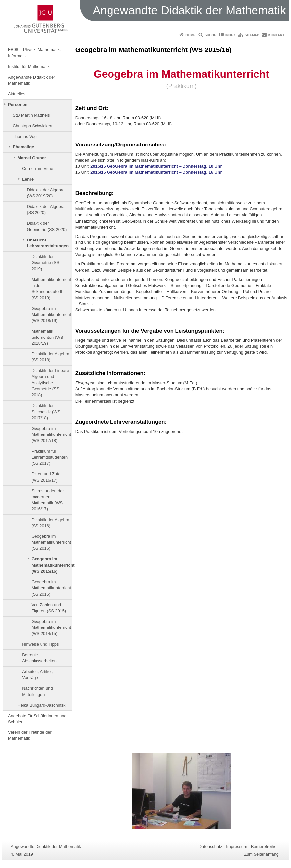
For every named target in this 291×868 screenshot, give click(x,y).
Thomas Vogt (25, 136)
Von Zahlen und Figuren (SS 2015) (49, 608)
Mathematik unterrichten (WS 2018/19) (47, 337)
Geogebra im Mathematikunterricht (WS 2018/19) (51, 315)
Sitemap (252, 35)
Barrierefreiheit (265, 847)
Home (190, 35)
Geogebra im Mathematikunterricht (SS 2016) (51, 542)
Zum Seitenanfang (261, 854)
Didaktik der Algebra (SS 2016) (50, 523)
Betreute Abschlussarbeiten (39, 658)
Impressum (236, 847)
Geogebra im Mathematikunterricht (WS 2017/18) (51, 434)
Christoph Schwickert (33, 126)
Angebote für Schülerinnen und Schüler (37, 719)
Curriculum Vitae (37, 169)
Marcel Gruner (32, 158)
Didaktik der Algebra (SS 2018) (50, 357)
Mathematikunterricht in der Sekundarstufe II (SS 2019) (51, 289)
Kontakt (276, 35)
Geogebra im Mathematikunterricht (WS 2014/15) (51, 627)
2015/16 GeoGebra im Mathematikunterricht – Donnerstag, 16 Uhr (156, 172)
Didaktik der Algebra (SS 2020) (46, 209)
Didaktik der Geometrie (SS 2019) (45, 263)
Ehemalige (23, 147)
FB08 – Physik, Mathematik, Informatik (34, 53)
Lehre (28, 179)
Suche (211, 35)
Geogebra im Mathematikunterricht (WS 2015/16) (51, 565)
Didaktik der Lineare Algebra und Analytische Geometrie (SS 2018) (50, 383)
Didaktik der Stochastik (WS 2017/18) (46, 412)
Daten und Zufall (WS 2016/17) (47, 477)
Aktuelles (17, 94)
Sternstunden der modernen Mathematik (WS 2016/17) (47, 500)
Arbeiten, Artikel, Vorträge (37, 675)
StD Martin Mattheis (31, 115)
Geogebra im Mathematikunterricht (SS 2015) (51, 588)
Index (230, 35)
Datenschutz (211, 847)
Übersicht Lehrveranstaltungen (48, 243)
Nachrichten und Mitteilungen (37, 691)
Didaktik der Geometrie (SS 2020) (47, 226)
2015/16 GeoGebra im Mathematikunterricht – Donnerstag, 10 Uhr (156, 166)
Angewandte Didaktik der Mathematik (32, 80)
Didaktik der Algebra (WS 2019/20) (46, 193)
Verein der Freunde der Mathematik (30, 735)
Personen (18, 104)
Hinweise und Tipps (40, 644)
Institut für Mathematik (29, 67)
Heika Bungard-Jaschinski (42, 705)
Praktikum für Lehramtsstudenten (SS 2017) (49, 457)
